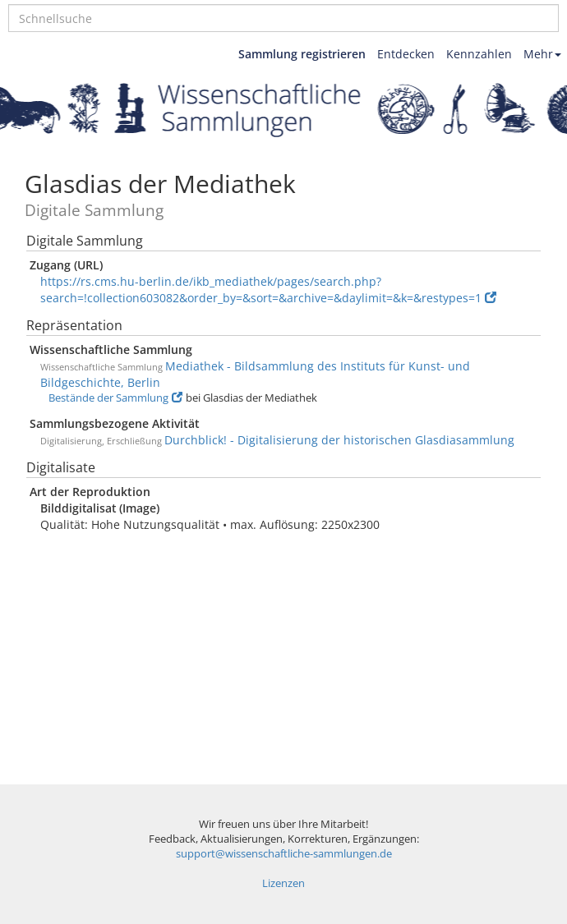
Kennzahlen (479, 54)
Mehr (542, 54)
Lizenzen (283, 883)
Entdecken (406, 54)
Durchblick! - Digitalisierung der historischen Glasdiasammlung (339, 440)
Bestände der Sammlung (115, 398)
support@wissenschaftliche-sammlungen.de (284, 854)
